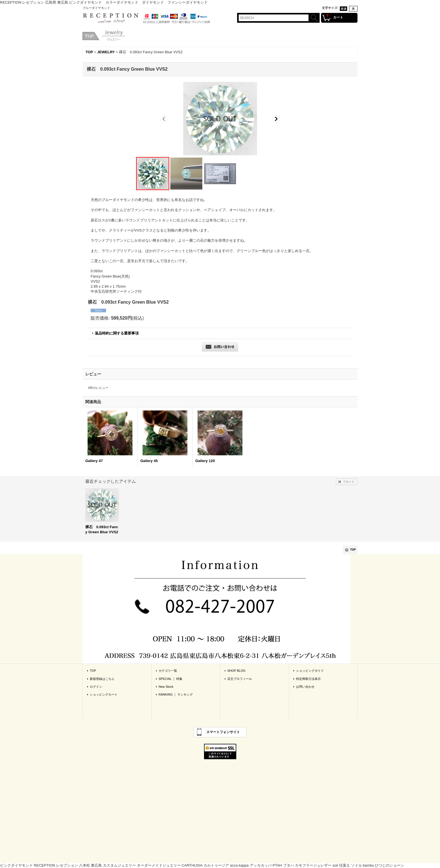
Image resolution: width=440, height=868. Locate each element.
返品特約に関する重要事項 (117, 333)
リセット (349, 482)
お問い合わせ (305, 687)
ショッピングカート (104, 694)
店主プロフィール (240, 679)
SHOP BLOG (236, 671)
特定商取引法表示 (308, 679)
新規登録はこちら (102, 679)
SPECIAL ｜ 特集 (170, 679)
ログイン (96, 687)
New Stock (166, 687)
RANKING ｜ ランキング (176, 694)
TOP (353, 550)
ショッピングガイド (310, 671)
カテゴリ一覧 (168, 671)
